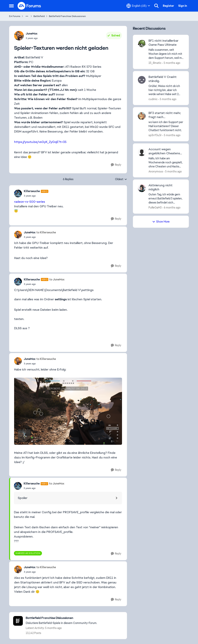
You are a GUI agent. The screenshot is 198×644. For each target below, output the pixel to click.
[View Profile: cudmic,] (142, 80)
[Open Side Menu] (11, 6)
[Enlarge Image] (68, 411)
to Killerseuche (46, 232)
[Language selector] (138, 6)
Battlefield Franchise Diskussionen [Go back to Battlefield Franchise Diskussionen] (67, 16)
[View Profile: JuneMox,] (19, 36)
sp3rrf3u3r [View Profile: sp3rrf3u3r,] (155, 135)
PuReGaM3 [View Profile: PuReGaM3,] (155, 208)
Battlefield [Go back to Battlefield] (39, 16)
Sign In (183, 6)
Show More (161, 222)
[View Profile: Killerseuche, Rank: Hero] (18, 193)
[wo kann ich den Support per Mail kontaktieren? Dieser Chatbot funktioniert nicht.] (166, 126)
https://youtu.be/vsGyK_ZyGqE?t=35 (40, 142)
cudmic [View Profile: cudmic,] (153, 99)
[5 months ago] (171, 63)
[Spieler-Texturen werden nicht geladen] (36, 196)
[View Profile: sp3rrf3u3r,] (142, 116)
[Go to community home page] (29, 6)
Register (168, 6)
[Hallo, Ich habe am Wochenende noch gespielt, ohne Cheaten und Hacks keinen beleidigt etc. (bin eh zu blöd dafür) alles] (166, 162)
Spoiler (23, 498)
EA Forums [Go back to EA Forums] (15, 16)
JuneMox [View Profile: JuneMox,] (32, 34)
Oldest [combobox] (121, 179)
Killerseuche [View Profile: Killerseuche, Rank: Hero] (32, 191)
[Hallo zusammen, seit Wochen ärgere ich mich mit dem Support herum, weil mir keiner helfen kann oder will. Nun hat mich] (166, 54)
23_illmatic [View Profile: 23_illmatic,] (155, 63)
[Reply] (116, 165)
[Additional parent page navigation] (27, 16)
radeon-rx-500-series (30, 202)
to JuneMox (57, 279)
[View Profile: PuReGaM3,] (142, 188)
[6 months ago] (171, 208)
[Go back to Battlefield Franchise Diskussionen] (61, 618)
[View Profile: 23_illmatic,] (142, 44)
